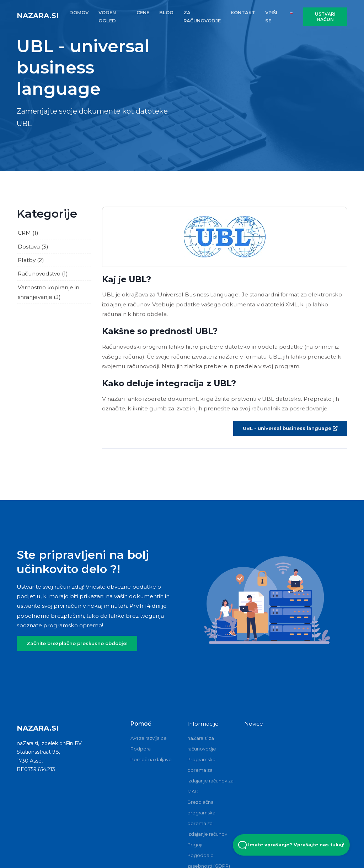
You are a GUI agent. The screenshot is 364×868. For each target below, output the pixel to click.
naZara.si (38, 16)
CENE (143, 12)
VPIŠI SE (271, 17)
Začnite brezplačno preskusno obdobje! (77, 643)
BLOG (166, 12)
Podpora (141, 749)
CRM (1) (28, 233)
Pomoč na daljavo (151, 759)
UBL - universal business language (290, 428)
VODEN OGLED (107, 17)
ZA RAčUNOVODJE (202, 17)
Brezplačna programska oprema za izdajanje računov (207, 818)
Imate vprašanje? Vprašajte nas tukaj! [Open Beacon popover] (291, 845)
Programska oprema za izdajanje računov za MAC (210, 775)
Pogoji (195, 845)
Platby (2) (31, 260)
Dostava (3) (33, 247)
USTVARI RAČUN (325, 17)
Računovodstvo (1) (43, 274)
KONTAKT (243, 12)
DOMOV (79, 12)
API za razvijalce (149, 738)
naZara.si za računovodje (202, 743)
